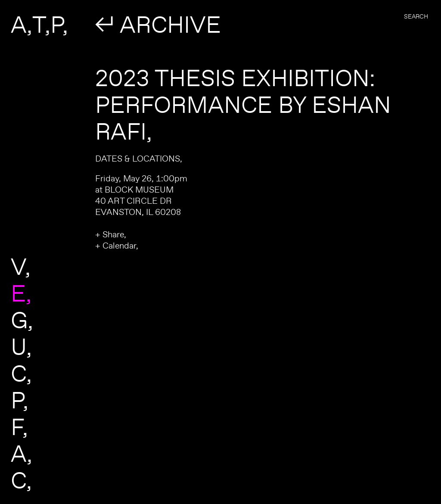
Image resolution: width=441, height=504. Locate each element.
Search (416, 16)
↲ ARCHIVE (158, 24)
